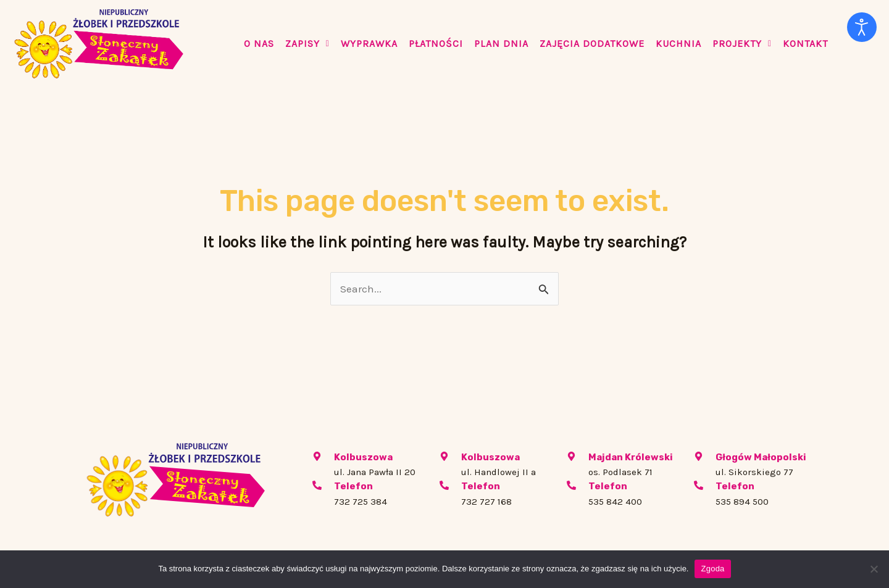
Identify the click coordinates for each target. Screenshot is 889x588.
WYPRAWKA (369, 43)
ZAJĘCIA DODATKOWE (592, 43)
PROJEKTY (742, 43)
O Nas (259, 43)
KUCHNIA (678, 43)
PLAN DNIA (501, 43)
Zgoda (712, 569)
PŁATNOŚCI (436, 43)
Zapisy (307, 43)
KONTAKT (805, 43)
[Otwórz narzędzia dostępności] (862, 27)
